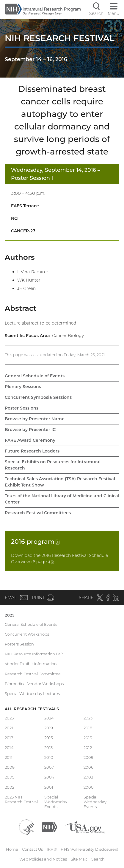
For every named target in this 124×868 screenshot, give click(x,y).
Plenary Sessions (23, 387)
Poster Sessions (22, 408)
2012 (88, 747)
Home (12, 849)
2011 (9, 757)
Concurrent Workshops (27, 634)
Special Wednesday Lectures (32, 694)
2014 (9, 747)
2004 (49, 777)
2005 (10, 777)
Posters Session (19, 644)
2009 (88, 757)
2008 (10, 767)
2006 (88, 767)
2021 (9, 728)
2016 (35, 542)
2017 (9, 738)
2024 (49, 718)
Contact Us (32, 849)
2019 (49, 728)
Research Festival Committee (33, 674)
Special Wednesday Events (56, 802)
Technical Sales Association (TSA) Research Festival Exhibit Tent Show (60, 482)
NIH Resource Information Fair (34, 654)
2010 (49, 757)
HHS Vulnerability (90, 849)
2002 (10, 787)
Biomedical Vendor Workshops (34, 684)
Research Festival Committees (38, 513)
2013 (48, 747)
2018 (88, 728)
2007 (49, 767)
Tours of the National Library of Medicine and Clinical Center (62, 499)
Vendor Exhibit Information (31, 664)
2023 (88, 718)
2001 (49, 787)
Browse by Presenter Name (35, 419)
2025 (10, 615)
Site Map (79, 859)
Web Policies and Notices (43, 859)
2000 (89, 787)
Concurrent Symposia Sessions (38, 397)
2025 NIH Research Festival (21, 799)
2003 (88, 777)
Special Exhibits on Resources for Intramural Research (53, 465)
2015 (88, 738)
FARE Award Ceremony (30, 440)
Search (98, 859)
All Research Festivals (32, 709)
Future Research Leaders (32, 451)
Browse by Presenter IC (30, 430)
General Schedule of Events (35, 376)
